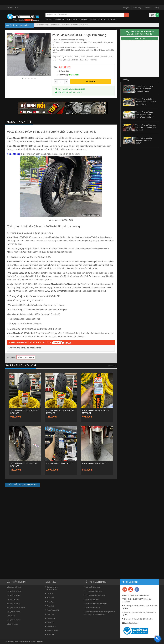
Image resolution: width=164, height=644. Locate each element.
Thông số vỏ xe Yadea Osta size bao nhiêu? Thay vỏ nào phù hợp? (144, 115)
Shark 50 (104, 57)
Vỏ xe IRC (50, 606)
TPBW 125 (94, 60)
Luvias (70, 57)
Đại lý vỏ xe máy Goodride (16, 608)
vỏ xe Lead (112, 19)
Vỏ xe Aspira (50, 602)
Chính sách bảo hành (92, 608)
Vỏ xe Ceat (50, 598)
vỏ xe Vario (102, 19)
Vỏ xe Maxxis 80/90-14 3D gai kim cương (75, 25)
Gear (81, 60)
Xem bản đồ (140, 38)
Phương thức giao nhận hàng (95, 595)
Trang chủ (126, 8)
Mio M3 (77, 57)
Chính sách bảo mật (91, 599)
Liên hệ (156, 8)
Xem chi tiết (77, 92)
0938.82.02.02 (80, 89)
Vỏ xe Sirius (50, 614)
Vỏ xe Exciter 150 (52, 610)
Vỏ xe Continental (52, 631)
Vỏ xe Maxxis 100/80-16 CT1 (95, 464)
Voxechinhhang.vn (23, 641)
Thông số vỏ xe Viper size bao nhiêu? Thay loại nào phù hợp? (146, 128)
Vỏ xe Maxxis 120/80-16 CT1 (60, 464)
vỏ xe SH (93, 19)
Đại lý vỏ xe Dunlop (14, 595)
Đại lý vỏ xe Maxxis (14, 604)
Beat (87, 60)
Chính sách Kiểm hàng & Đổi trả (96, 604)
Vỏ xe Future (50, 627)
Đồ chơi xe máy (12, 8)
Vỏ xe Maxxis (55, 25)
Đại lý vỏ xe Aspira (13, 612)
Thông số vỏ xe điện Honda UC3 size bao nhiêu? (144, 141)
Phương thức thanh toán (93, 591)
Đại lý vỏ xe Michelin (14, 591)
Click (83, 57)
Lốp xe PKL (11, 616)
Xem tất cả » (112, 366)
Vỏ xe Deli (50, 635)
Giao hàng (137, 8)
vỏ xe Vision (83, 19)
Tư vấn (147, 8)
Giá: (56, 67)
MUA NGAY (90, 81)
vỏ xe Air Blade (72, 19)
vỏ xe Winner (60, 19)
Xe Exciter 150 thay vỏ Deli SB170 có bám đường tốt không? (144, 89)
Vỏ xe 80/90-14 (73, 60)
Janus (55, 60)
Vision (97, 57)
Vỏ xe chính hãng (42, 25)
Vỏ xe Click (50, 622)
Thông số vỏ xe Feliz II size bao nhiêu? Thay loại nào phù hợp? (146, 102)
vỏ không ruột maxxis (26, 357)
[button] (23, 78)
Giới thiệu (49, 594)
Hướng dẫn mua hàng (92, 587)
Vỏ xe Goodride (12, 624)
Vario (111, 57)
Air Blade (90, 57)
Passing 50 (62, 60)
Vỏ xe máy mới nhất (14, 587)
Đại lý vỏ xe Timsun (14, 620)
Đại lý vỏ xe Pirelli (13, 599)
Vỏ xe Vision (50, 618)
